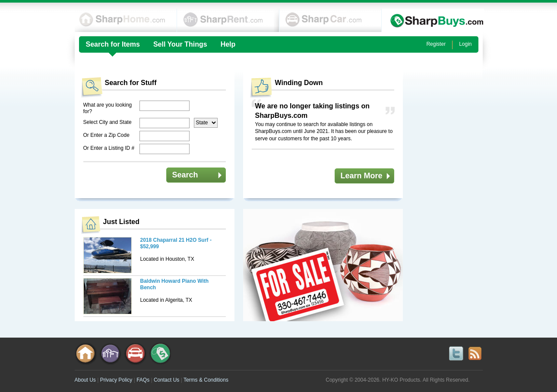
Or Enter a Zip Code (106, 135)
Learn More (362, 176)
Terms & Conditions (206, 380)
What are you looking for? (108, 108)
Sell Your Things (180, 44)
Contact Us (166, 380)
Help (228, 44)
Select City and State (108, 122)
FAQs (143, 380)
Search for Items (113, 44)
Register (436, 44)
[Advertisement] (448, 199)
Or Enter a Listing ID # (109, 148)
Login (465, 44)
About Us (85, 380)
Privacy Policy (116, 380)
